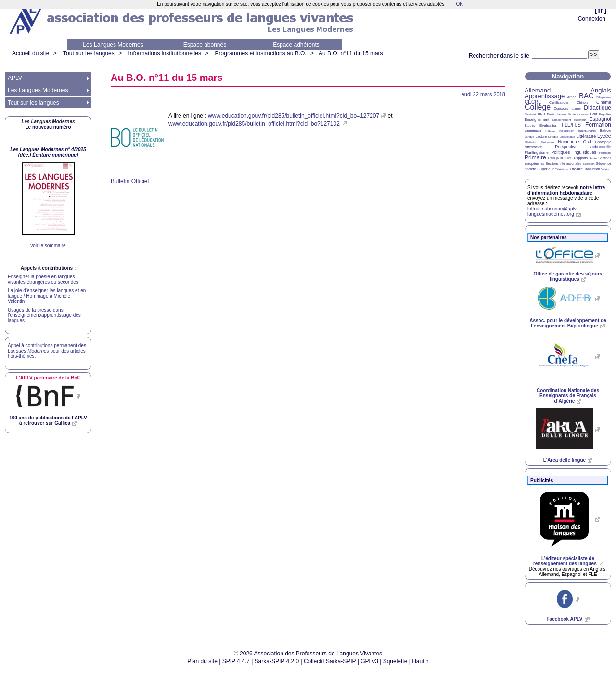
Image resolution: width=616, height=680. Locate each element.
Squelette (395, 661)
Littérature (586, 136)
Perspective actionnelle (583, 147)
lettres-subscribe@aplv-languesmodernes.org (553, 211)
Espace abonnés (205, 45)
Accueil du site (31, 53)
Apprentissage (545, 96)
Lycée (604, 136)
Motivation (547, 142)
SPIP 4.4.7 (236, 661)
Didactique (597, 108)
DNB (542, 114)
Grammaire (533, 131)
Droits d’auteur (557, 114)
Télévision (562, 169)
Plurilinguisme (537, 152)
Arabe (572, 97)
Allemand (538, 90)
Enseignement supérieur (569, 120)
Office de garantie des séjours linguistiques (568, 276)
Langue (529, 137)
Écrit (593, 114)
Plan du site (202, 661)
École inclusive (578, 114)
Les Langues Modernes (113, 45)
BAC (586, 96)
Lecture (541, 137)
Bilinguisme (604, 97)
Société (530, 169)
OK (459, 4)
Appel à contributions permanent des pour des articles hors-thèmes (47, 351)
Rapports (581, 158)
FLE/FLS (571, 125)
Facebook (564, 619)
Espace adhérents (296, 45)
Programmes (560, 158)
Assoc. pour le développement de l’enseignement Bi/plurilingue (568, 323)
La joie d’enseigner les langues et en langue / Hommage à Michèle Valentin (47, 296)
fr (600, 10)
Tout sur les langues (89, 53)
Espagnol (600, 119)
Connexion (592, 19)
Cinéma (604, 102)
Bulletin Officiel (130, 181)
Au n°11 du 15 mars (351, 53)
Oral (587, 142)
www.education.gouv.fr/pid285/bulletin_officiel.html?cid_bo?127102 (254, 124)
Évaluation (548, 125)
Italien (605, 131)
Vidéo (605, 169)
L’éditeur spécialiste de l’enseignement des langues (564, 561)
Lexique (553, 137)
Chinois (583, 102)
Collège (538, 107)
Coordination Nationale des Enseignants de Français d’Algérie (568, 396)
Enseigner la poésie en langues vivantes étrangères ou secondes (43, 279)
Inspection (566, 131)
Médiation (531, 142)
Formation (598, 125)
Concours (561, 109)
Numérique (568, 142)
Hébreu (550, 131)
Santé (593, 158)
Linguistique (567, 137)
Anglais (601, 90)
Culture (576, 109)
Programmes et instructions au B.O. (261, 53)
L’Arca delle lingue (565, 460)
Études (530, 125)
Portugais (605, 153)
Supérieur (545, 169)
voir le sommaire (48, 245)
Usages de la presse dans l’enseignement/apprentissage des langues (44, 315)
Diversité (530, 114)
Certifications (559, 102)
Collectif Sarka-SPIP (330, 661)
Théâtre (576, 169)
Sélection (589, 164)
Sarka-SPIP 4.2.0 (277, 661)
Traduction (592, 169)
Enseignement (537, 120)
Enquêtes (605, 114)
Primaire (535, 157)
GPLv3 (369, 661)
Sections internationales (564, 163)
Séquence (603, 163)
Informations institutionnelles (164, 53)
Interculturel (587, 131)
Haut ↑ (420, 661)
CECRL (533, 102)
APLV (15, 78)
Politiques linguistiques (574, 152)
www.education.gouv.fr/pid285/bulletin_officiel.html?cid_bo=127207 (294, 116)
